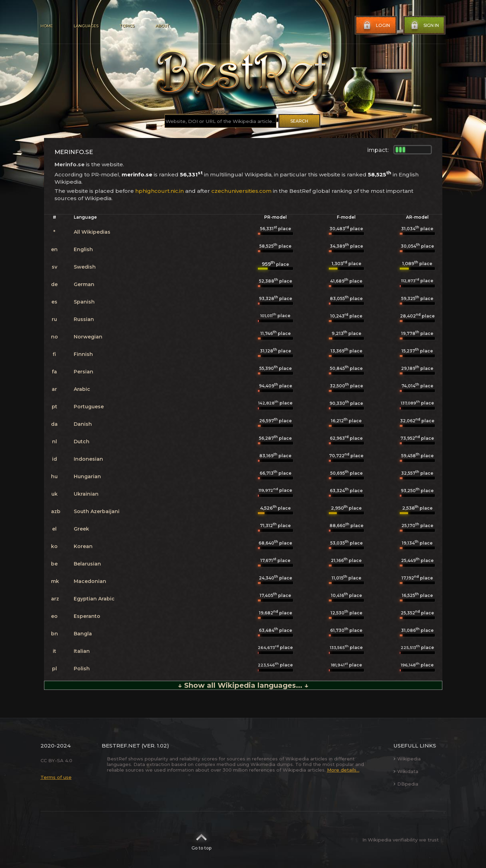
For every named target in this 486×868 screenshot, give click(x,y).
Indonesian (88, 459)
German (84, 284)
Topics (127, 26)
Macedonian (90, 581)
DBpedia (406, 784)
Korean (83, 546)
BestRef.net (121, 746)
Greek (81, 529)
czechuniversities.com (241, 191)
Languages (86, 26)
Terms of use (56, 777)
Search (299, 121)
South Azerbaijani (97, 511)
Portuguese (89, 407)
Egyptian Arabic (94, 599)
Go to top (201, 840)
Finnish (83, 354)
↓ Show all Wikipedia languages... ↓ (243, 685)
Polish (82, 669)
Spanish (84, 302)
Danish (83, 424)
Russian (84, 319)
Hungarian (87, 476)
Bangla (83, 634)
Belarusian (87, 564)
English (83, 249)
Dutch (82, 442)
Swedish (85, 267)
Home (47, 26)
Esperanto (87, 616)
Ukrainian (86, 494)
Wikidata (406, 771)
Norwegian (88, 337)
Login (376, 25)
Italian (82, 651)
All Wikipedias (92, 232)
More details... (343, 770)
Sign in (424, 25)
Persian (84, 372)
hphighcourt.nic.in (159, 191)
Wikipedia (407, 759)
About (162, 26)
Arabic (82, 389)
